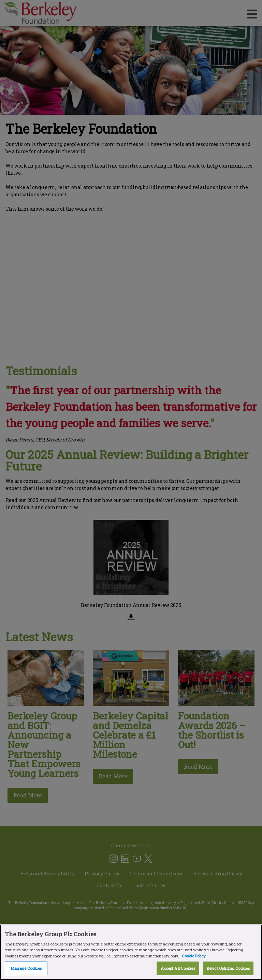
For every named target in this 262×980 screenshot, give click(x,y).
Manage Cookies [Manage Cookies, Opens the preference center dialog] (26, 968)
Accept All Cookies (178, 968)
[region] (131, 952)
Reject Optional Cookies (228, 968)
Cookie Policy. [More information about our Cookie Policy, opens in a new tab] (194, 956)
